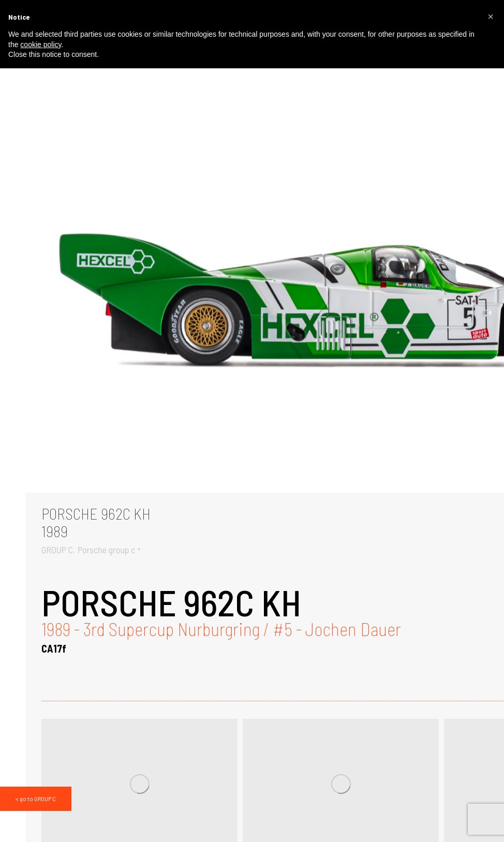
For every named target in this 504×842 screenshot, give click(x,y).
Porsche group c (106, 550)
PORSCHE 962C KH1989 (96, 522)
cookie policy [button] (41, 45)
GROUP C (57, 550)
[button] (491, 17)
